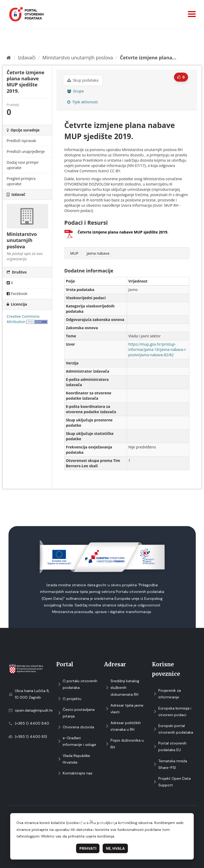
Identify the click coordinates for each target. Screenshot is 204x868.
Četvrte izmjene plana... (148, 58)
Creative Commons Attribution (23, 319)
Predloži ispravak (21, 141)
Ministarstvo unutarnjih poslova (78, 58)
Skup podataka (83, 80)
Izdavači (27, 58)
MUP (74, 253)
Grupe (76, 91)
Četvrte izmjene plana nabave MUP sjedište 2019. (123, 232)
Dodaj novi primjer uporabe (23, 165)
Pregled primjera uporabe (21, 181)
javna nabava (98, 253)
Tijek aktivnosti (82, 102)
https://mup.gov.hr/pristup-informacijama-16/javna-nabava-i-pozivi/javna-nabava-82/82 (157, 349)
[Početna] (9, 58)
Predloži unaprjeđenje (26, 151)
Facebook (17, 294)
